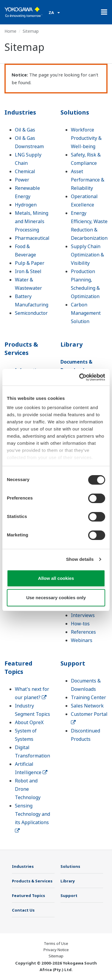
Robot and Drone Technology (28, 789)
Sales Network (87, 706)
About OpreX (29, 722)
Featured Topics (18, 667)
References (83, 632)
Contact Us (23, 910)
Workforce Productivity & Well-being (86, 138)
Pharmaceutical (32, 238)
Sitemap (56, 956)
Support (73, 663)
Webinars (82, 640)
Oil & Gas (25, 130)
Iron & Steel (28, 271)
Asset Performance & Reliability (88, 180)
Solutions (75, 112)
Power (22, 180)
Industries (20, 112)
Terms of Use (56, 943)
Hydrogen (26, 205)
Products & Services (21, 349)
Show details (80, 559)
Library (71, 344)
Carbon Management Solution (86, 313)
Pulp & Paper (30, 263)
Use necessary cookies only (56, 598)
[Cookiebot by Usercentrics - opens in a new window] (80, 377)
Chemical (25, 171)
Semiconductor (31, 313)
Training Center (88, 697)
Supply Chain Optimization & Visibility (87, 255)
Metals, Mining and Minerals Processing (32, 221)
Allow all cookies (56, 578)
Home (10, 31)
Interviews (83, 615)
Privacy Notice (56, 950)
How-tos (80, 624)
